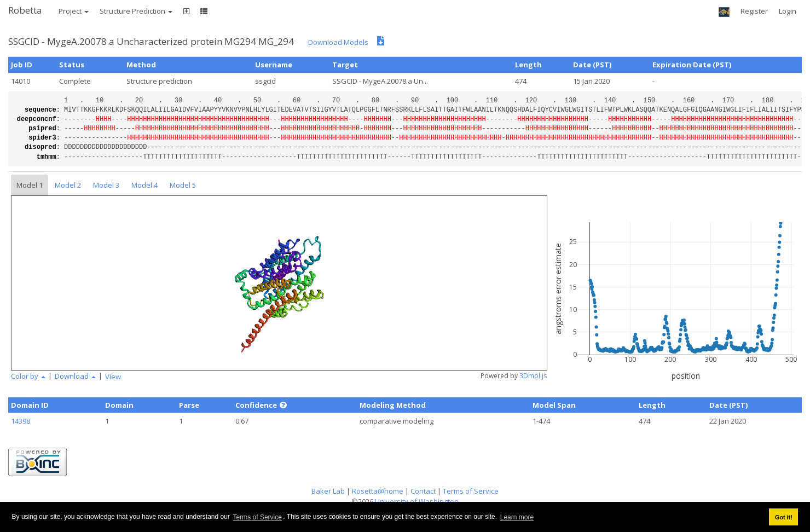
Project (74, 11)
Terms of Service (258, 517)
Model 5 (183, 185)
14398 (21, 421)
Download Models (338, 42)
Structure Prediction (136, 11)
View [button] (113, 377)
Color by (28, 376)
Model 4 (144, 185)
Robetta (25, 10)
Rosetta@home (378, 491)
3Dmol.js (533, 376)
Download (75, 376)
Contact (423, 491)
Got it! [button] (784, 517)
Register (754, 11)
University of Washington (417, 501)
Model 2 (68, 185)
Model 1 (30, 185)
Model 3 (106, 185)
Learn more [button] (517, 517)
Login (788, 11)
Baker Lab (328, 491)
